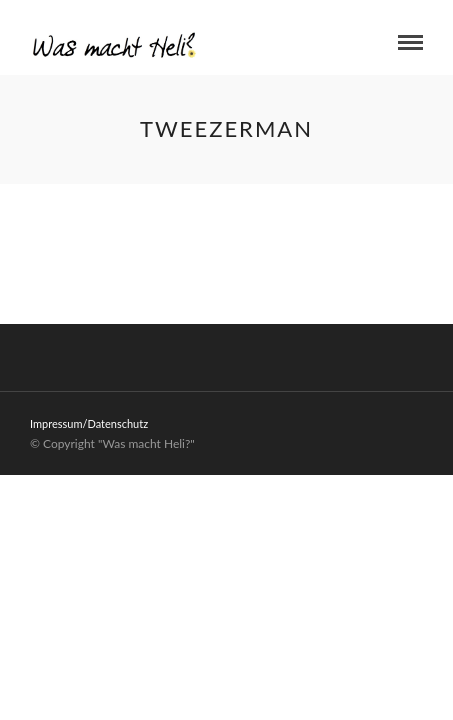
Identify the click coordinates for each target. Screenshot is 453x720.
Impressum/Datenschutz (89, 423)
